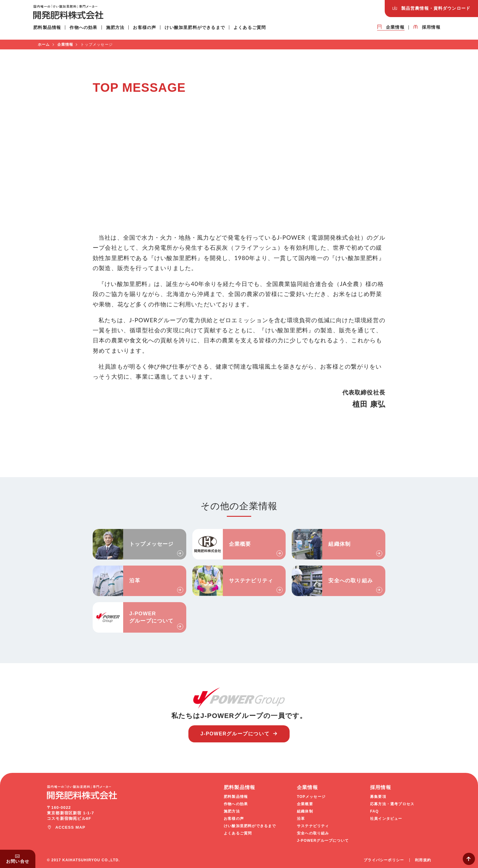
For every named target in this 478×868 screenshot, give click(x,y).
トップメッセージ (152, 544)
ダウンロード (436, 8)
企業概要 (240, 544)
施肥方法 (120, 30)
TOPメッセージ (311, 797)
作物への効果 (88, 30)
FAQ (374, 811)
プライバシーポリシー (384, 860)
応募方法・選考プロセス (392, 804)
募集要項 (378, 797)
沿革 (135, 581)
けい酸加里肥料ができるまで (199, 30)
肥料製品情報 (52, 30)
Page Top (469, 859)
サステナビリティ (251, 581)
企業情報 (391, 30)
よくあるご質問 (254, 30)
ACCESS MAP (70, 827)
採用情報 (427, 30)
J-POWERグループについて (152, 617)
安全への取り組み (351, 581)
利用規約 (423, 860)
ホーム (44, 45)
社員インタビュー (386, 819)
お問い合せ (18, 861)
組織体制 (339, 544)
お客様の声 (149, 30)
